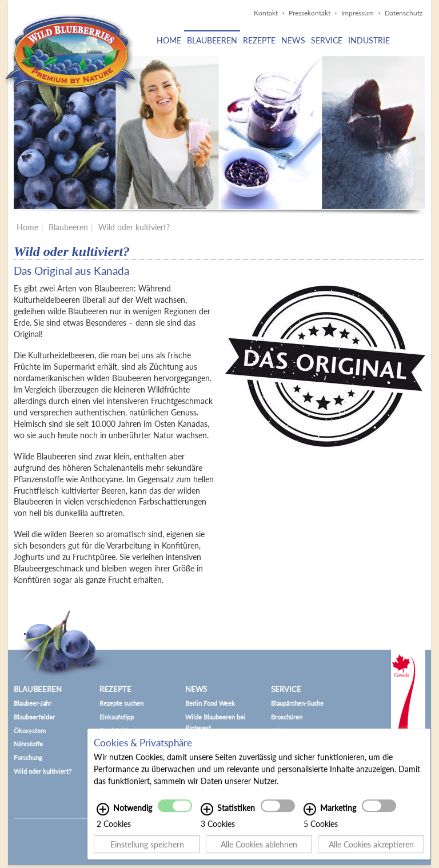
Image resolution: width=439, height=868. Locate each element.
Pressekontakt (310, 13)
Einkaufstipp (117, 717)
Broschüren (287, 717)
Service (327, 40)
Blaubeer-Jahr (33, 703)
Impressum (358, 13)
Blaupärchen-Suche (297, 703)
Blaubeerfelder (34, 717)
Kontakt (266, 13)
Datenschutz (404, 13)
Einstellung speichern (147, 849)
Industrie (369, 40)
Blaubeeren (212, 40)
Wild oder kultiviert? (134, 227)
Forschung (28, 757)
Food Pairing (117, 731)
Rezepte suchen (121, 703)
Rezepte (259, 40)
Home (169, 40)
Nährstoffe (28, 744)
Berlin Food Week (210, 703)
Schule (280, 731)
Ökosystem (30, 731)
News (293, 40)
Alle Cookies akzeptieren (371, 849)
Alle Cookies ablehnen (259, 849)
